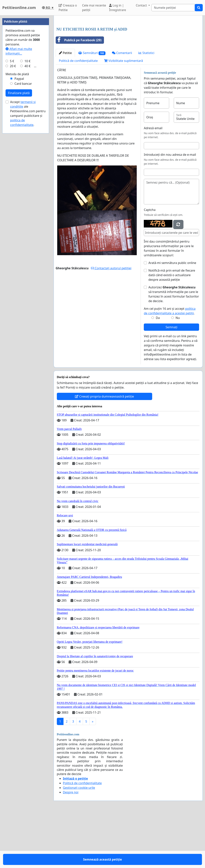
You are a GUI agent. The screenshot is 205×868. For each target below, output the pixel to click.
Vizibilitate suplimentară (123, 114)
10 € (27, 176)
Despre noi (71, 846)
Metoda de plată (17, 189)
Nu (178, 371)
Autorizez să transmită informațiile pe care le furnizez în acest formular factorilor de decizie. (174, 348)
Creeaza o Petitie (68, 8)
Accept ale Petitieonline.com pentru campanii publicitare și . (28, 228)
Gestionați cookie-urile (79, 841)
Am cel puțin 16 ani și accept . (170, 364)
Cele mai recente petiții (94, 8)
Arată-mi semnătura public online (172, 316)
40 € (27, 181)
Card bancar (23, 198)
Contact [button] (142, 5)
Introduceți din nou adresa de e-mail (170, 208)
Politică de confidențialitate (78, 114)
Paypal (19, 193)
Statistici (146, 106)
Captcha (150, 263)
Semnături (92, 106)
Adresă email (153, 182)
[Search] (173, 8)
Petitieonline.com (19, 8)
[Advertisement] (128, 48)
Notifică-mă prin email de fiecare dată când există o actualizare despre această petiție (172, 328)
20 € (13, 181)
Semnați (171, 381)
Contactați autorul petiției (111, 322)
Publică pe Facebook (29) (79, 94)
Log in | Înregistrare (118, 8)
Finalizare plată (19, 207)
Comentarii (122, 106)
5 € (12, 176)
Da (158, 371)
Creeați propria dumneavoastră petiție (104, 450)
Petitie (65, 106)
